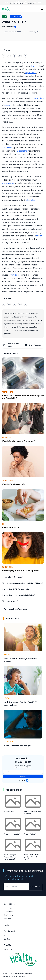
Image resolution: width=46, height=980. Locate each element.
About (6, 935)
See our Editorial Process (11, 345)
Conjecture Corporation (24, 974)
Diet (4, 524)
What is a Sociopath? (12, 834)
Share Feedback (33, 345)
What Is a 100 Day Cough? (14, 484)
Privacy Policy (6, 977)
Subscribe (23, 776)
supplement (31, 73)
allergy (39, 236)
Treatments (7, 392)
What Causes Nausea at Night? (18, 746)
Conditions (7, 481)
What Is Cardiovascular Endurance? (18, 441)
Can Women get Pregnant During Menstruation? (10, 857)
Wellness (6, 438)
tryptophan (38, 98)
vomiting (15, 275)
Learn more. (32, 3)
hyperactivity (23, 151)
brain (34, 66)
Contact (7, 939)
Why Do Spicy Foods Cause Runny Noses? (21, 570)
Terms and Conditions (19, 977)
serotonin (8, 105)
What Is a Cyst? (9, 811)
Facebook (8, 949)
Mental (7, 654)
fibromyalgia (8, 147)
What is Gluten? (30, 834)
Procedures (8, 912)
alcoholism (31, 200)
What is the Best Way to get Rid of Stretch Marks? (33, 857)
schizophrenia (8, 183)
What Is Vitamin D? (10, 527)
